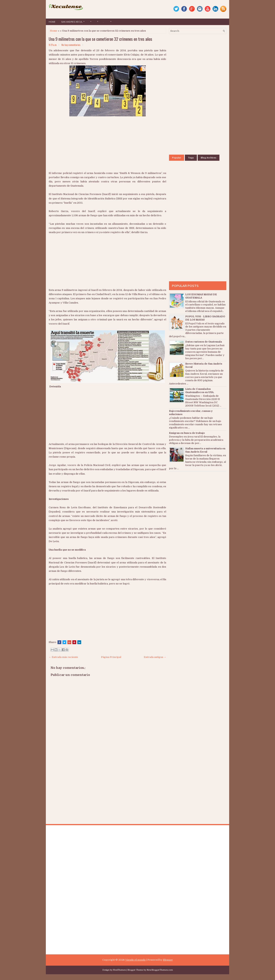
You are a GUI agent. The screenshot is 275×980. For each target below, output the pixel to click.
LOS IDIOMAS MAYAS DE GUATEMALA (201, 296)
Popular (177, 158)
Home (52, 22)
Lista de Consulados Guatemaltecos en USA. (200, 391)
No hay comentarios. (71, 45)
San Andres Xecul (74, 21)
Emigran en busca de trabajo (187, 433)
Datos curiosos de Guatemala (204, 342)
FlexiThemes (119, 970)
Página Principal (111, 657)
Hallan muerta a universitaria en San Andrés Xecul (205, 450)
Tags (191, 158)
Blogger (168, 960)
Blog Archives (209, 158)
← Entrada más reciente (63, 657)
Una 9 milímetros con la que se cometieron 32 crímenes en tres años (100, 39)
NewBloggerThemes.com (160, 970)
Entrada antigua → (155, 657)
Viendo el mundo (135, 960)
